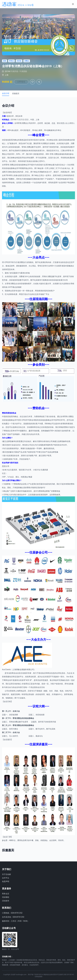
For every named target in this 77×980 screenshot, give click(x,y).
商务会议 (6, 894)
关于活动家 (6, 874)
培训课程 (6, 897)
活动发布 (6, 901)
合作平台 (6, 878)
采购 (16, 151)
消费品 (24, 123)
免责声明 (6, 881)
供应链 (5, 140)
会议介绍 (6, 93)
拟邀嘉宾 (16, 93)
